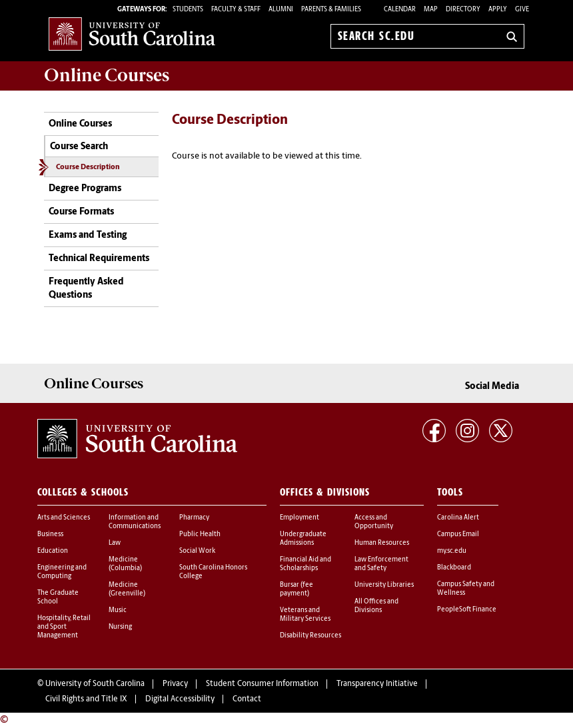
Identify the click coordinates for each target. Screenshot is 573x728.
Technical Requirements (99, 259)
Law (115, 543)
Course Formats (81, 212)
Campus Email (458, 535)
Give (522, 10)
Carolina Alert (458, 518)
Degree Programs (85, 189)
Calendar (400, 10)
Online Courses (80, 124)
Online (107, 75)
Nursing (120, 627)
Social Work (197, 551)
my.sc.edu (452, 551)
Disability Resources (310, 636)
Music (118, 610)
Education (53, 551)
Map (431, 10)
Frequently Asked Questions (86, 289)
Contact (247, 699)
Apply (498, 10)
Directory (463, 10)
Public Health (200, 535)
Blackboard (454, 568)
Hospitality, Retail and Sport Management (64, 627)
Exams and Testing (88, 235)
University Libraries (384, 585)
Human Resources (382, 543)
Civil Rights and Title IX (86, 699)
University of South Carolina (95, 684)
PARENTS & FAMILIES (331, 10)
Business (50, 535)
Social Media (492, 387)
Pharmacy (194, 518)
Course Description (88, 168)
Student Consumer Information (262, 684)
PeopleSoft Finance (467, 610)
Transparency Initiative (377, 684)
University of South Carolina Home (132, 34)
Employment (299, 518)
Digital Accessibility (180, 699)
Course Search (79, 147)
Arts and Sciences (64, 518)
